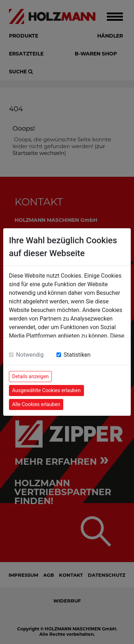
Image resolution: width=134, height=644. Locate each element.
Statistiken (77, 355)
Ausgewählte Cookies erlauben (46, 390)
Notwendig (30, 355)
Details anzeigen (30, 376)
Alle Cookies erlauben (36, 404)
